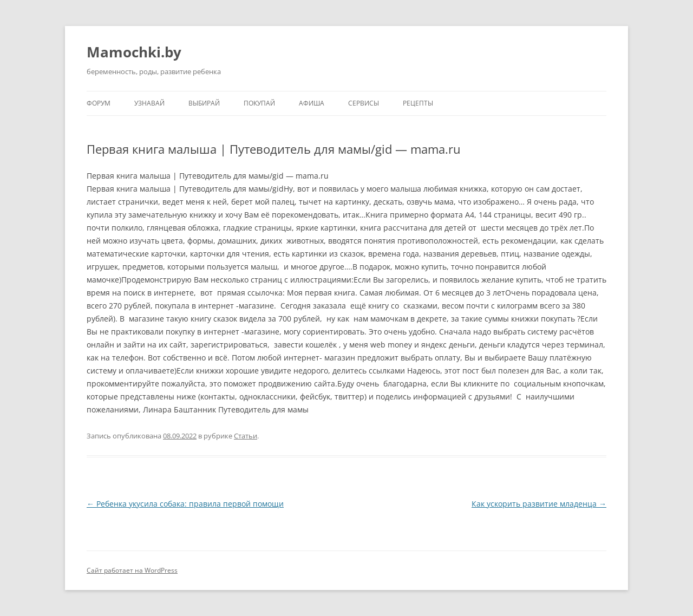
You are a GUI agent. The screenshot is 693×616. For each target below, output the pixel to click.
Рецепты (418, 103)
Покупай (259, 103)
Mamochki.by (134, 52)
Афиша (312, 103)
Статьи (246, 436)
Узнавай (149, 103)
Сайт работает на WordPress (132, 570)
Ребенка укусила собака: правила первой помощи (185, 504)
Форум (99, 103)
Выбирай (204, 103)
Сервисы (364, 103)
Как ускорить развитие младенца (539, 504)
